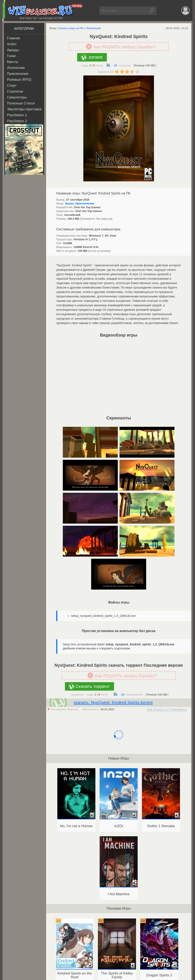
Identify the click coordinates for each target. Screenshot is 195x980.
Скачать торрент (93, 686)
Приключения (18, 74)
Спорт (12, 86)
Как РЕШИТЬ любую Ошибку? (125, 47)
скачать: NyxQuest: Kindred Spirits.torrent (113, 702)
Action (12, 44)
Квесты (13, 62)
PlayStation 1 (17, 115)
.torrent (95, 57)
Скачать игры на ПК (71, 28)
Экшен (69, 203)
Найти (152, 11)
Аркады (13, 50)
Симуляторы (17, 97)
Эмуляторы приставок (24, 109)
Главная (13, 38)
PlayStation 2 (17, 121)
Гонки (11, 56)
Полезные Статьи (21, 103)
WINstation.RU (41, 11)
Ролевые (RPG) (19, 80)
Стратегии (15, 91)
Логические (16, 68)
